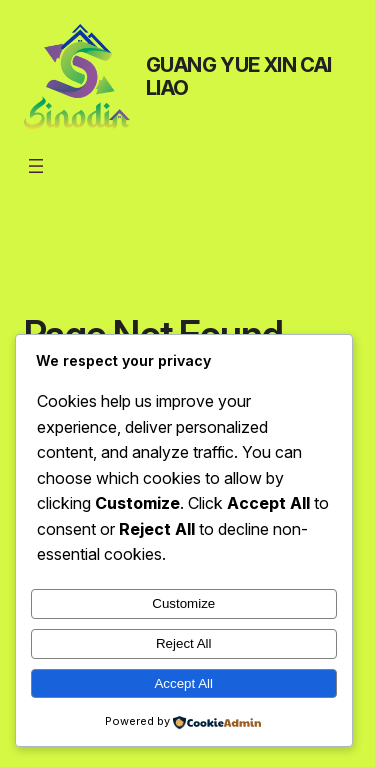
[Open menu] (36, 166)
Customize (183, 603)
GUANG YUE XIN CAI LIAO (239, 76)
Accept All (183, 683)
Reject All (184, 643)
